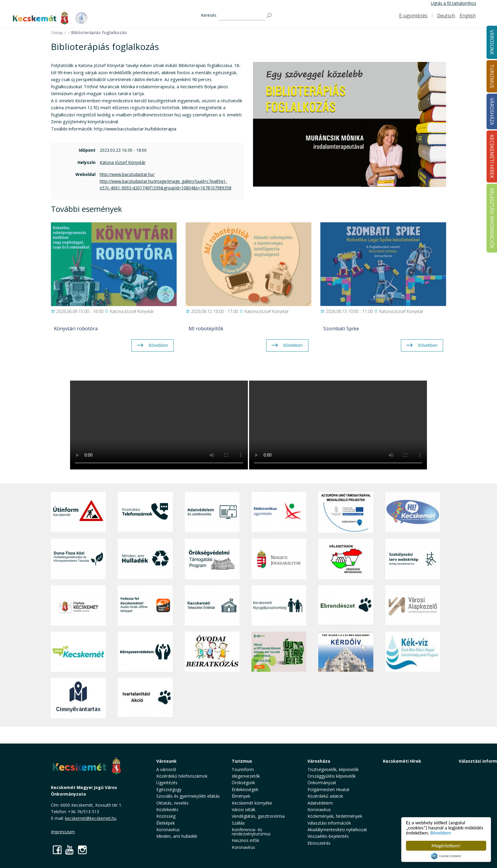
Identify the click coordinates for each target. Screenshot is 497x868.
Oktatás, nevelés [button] (172, 803)
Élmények (241, 796)
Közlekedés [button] (167, 810)
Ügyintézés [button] (167, 783)
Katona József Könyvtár (123, 162)
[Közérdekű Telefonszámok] (145, 512)
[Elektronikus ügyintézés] (279, 512)
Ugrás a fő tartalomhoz (453, 3)
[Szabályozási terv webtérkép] (413, 559)
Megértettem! (446, 846)
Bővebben (441, 833)
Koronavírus (168, 830)
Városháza (319, 761)
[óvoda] (212, 652)
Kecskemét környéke (252, 803)
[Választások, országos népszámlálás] (346, 559)
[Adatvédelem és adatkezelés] (212, 512)
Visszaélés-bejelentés (328, 836)
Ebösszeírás (319, 843)
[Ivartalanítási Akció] (145, 698)
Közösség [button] (166, 816)
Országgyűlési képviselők (332, 776)
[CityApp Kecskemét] (78, 605)
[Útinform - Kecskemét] (78, 512)
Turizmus (242, 761)
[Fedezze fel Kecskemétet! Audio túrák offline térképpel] (145, 605)
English (468, 16)
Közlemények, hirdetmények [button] (335, 816)
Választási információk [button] (329, 823)
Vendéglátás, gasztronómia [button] (258, 816)
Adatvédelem (320, 803)
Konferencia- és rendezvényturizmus (251, 832)
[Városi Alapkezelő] (413, 605)
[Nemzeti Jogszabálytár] (279, 559)
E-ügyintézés (413, 16)
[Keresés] (242, 16)
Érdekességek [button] (245, 789)
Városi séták (244, 810)
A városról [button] (166, 769)
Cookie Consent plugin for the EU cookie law (446, 856)
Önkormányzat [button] (322, 783)
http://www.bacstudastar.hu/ (127, 174)
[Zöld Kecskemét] (78, 652)
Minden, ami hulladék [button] (177, 836)
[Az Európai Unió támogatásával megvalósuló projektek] (346, 512)
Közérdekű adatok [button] (325, 796)
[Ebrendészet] (346, 605)
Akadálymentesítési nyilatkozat (337, 830)
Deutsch (446, 16)
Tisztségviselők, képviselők (333, 769)
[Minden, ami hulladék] (145, 559)
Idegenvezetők (246, 776)
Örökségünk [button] (243, 783)
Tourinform (243, 769)
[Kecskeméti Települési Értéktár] (212, 605)
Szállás (238, 823)
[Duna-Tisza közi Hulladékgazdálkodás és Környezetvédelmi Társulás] (78, 559)
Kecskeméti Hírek (402, 761)
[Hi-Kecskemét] (413, 512)
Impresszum (63, 832)
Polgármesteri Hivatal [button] (328, 789)
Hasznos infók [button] (246, 840)
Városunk (166, 761)
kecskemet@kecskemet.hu (91, 818)
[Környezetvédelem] (145, 652)
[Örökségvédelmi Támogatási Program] (212, 559)
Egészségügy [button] (169, 789)
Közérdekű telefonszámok (182, 776)
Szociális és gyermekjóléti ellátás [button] (188, 796)
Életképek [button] (166, 823)
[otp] (279, 652)
